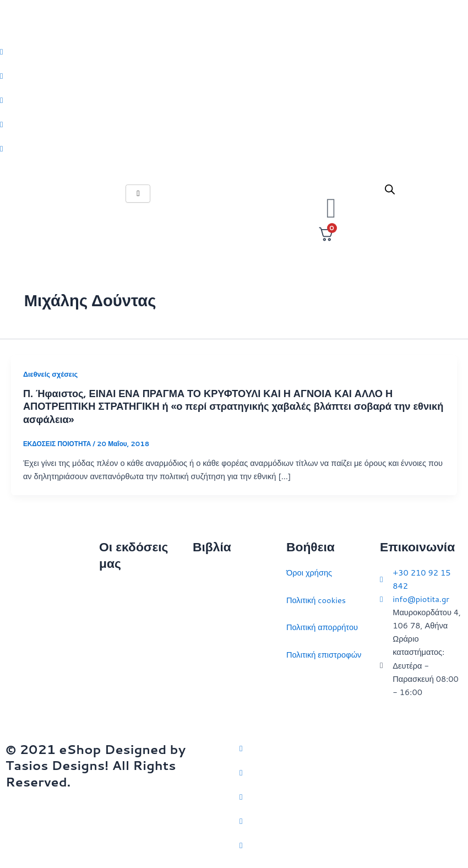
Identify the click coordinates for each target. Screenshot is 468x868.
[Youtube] (234, 148)
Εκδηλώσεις (120, 671)
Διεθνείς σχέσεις (50, 374)
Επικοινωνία (121, 644)
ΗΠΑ (201, 709)
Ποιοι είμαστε (123, 616)
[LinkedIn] (234, 124)
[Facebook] (234, 75)
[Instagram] (234, 100)
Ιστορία (206, 627)
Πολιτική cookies (316, 600)
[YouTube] (351, 845)
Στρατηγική (212, 600)
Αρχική (111, 589)
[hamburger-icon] (138, 194)
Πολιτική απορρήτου (322, 627)
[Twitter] (234, 51)
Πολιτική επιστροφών (324, 655)
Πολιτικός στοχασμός (230, 655)
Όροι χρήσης (309, 573)
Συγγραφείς (120, 698)
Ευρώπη (208, 682)
